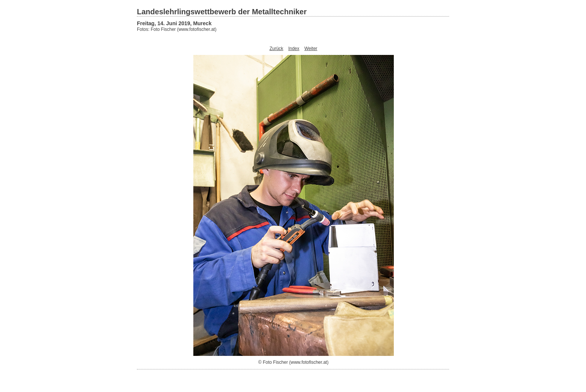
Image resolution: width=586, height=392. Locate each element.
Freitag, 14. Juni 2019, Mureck (174, 23)
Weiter (311, 49)
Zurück (276, 49)
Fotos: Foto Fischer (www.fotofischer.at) (177, 29)
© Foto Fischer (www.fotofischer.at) (294, 362)
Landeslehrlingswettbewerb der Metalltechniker (222, 12)
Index (294, 49)
